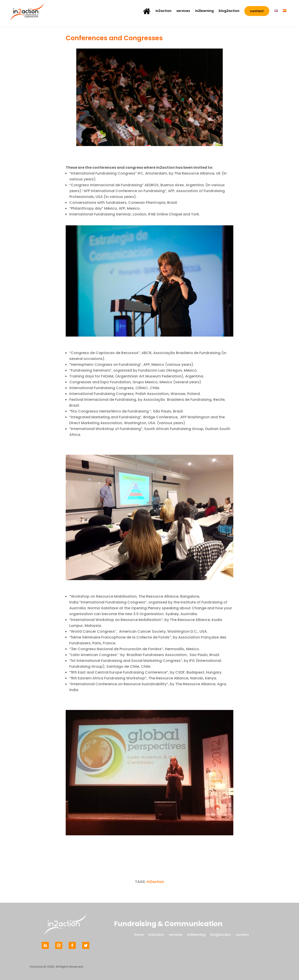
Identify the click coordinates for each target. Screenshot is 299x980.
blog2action (229, 11)
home (139, 934)
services (183, 11)
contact (257, 11)
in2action (163, 11)
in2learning (204, 11)
